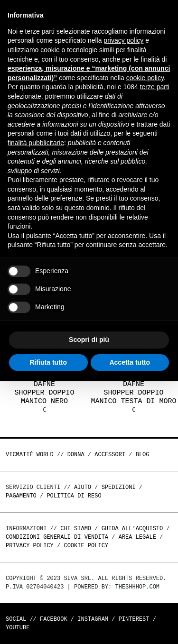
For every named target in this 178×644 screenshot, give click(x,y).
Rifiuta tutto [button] (48, 362)
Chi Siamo (76, 529)
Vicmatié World (30, 455)
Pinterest (134, 619)
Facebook (54, 619)
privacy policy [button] (123, 40)
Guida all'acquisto (132, 529)
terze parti (155, 87)
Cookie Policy (86, 546)
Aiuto (83, 487)
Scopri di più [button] (89, 340)
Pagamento (21, 496)
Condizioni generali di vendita (57, 537)
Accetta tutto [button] (130, 362)
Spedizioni (119, 487)
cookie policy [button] (145, 78)
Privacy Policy (30, 546)
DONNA (76, 455)
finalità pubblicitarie (36, 143)
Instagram (93, 619)
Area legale (137, 537)
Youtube (18, 628)
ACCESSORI (110, 455)
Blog (143, 455)
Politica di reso (74, 496)
